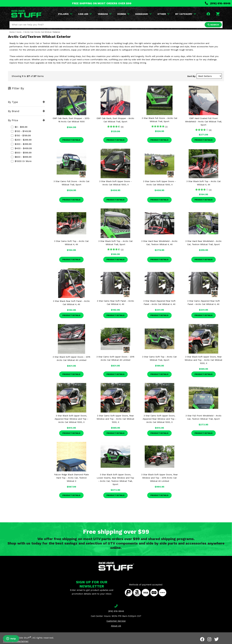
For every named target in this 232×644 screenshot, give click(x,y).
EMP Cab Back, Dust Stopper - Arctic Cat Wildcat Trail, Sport (115, 120)
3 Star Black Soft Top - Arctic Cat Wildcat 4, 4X (204, 183)
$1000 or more (21, 161)
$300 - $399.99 (21, 144)
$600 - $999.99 (21, 157)
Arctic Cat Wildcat (43, 32)
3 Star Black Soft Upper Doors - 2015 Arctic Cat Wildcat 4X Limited (71, 358)
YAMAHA (105, 14)
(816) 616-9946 (218, 3)
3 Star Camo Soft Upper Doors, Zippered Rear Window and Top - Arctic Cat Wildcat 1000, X (159, 419)
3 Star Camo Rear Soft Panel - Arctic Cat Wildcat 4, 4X (115, 303)
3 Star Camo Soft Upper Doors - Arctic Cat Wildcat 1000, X (159, 183)
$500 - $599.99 (21, 153)
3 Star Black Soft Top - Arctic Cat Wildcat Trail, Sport (115, 243)
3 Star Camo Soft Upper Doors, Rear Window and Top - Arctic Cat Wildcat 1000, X (115, 419)
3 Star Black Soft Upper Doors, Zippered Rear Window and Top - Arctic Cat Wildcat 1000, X (71, 419)
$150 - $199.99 (21, 135)
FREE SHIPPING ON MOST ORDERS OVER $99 (102, 3)
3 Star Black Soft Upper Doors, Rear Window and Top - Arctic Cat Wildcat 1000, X (203, 360)
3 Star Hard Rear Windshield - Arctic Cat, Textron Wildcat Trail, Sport (204, 243)
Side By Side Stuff (20, 638)
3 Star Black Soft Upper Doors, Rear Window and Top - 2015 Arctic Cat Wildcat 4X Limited (159, 478)
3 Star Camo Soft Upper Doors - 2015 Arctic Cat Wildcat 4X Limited (115, 358)
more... (20, 32)
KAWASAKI (143, 14)
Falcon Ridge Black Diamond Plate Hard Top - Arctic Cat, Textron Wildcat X (71, 478)
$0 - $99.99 (19, 127)
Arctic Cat (29, 32)
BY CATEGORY (186, 14)
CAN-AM (85, 14)
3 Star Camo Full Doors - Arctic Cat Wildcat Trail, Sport (71, 183)
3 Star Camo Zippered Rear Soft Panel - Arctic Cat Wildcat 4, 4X (204, 303)
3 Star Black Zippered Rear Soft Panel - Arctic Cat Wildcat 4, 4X (159, 303)
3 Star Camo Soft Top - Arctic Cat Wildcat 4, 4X (71, 243)
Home (12, 32)
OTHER (163, 14)
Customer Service (116, 621)
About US (116, 626)
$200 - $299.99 (21, 140)
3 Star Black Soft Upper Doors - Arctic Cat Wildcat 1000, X (115, 183)
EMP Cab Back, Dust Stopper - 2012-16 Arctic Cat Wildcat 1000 (71, 120)
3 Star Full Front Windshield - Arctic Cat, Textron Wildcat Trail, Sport (204, 417)
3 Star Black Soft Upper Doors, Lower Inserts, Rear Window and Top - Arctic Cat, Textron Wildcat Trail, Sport (115, 479)
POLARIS (65, 14)
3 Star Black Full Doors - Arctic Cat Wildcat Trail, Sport (159, 120)
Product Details (71, 140)
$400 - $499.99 (21, 148)
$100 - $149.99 (21, 131)
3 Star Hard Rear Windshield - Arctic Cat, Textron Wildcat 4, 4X (159, 243)
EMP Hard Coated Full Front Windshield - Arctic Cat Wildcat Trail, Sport (204, 122)
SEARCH (213, 25)
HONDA (123, 14)
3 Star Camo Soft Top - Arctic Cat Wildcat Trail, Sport (159, 358)
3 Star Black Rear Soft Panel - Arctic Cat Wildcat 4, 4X (71, 303)
